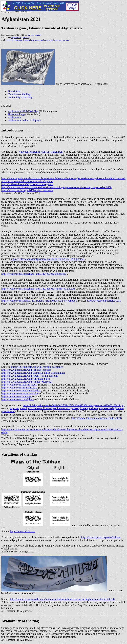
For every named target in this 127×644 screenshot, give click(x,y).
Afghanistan (14, 117)
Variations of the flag (19, 94)
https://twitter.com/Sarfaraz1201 (104, 301)
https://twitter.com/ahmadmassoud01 (21, 391)
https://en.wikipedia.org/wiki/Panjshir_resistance (27, 190)
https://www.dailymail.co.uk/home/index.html (96, 418)
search (27, 40)
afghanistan (16, 38)
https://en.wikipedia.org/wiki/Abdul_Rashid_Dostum (29, 376)
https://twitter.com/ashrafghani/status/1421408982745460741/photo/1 (38, 289)
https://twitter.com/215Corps (17, 396)
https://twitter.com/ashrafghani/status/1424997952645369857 (34, 274)
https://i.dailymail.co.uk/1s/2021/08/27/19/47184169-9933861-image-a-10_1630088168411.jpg (74, 405)
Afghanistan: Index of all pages (25, 120)
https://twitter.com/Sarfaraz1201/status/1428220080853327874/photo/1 (39, 301)
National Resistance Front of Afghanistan (41, 152)
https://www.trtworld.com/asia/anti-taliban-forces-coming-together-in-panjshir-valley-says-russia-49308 (56, 187)
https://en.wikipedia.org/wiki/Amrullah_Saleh (26, 379)
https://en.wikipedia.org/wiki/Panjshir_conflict (26, 370)
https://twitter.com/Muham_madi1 (19, 385)
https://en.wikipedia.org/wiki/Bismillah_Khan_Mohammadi (33, 373)
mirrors (66, 40)
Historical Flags (16, 114)
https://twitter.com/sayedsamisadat (20, 394)
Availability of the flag (20, 97)
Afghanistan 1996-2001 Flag (23, 111)
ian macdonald (34, 35)
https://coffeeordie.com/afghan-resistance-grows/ (27, 184)
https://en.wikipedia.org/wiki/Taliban (101, 537)
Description (14, 91)
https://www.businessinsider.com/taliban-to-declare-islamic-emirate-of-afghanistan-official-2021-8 (62, 599)
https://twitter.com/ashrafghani (18, 399)
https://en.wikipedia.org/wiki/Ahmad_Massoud (26, 382)
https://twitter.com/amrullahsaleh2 (19, 388)
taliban (26, 38)
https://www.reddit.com (23, 531)
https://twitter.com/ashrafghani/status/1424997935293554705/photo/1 (48, 259)
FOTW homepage (15, 40)
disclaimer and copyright (42, 40)
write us (58, 40)
